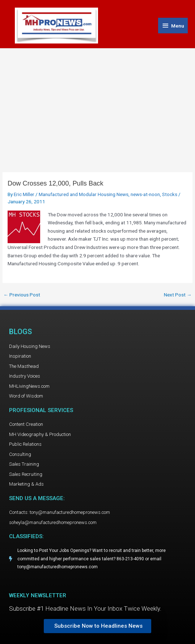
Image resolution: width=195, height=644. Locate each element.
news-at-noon (145, 194)
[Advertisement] (97, 103)
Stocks (170, 194)
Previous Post (22, 295)
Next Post (178, 295)
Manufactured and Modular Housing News (84, 194)
